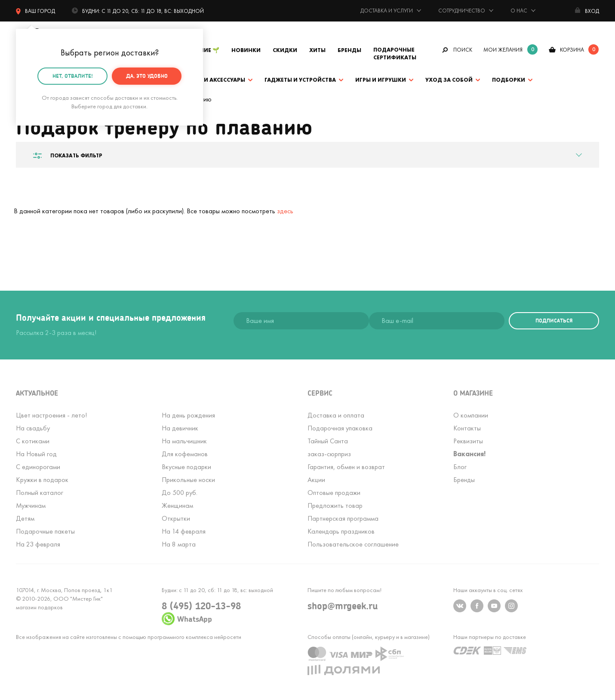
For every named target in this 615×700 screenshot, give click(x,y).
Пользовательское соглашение (353, 544)
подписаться (554, 321)
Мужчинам (31, 505)
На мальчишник (184, 441)
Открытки (176, 518)
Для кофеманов (185, 454)
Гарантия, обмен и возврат (346, 467)
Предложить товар (335, 505)
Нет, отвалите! (73, 76)
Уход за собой (449, 80)
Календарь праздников (341, 531)
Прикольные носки (188, 480)
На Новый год (36, 454)
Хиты (317, 50)
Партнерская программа (343, 518)
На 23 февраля (38, 544)
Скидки (285, 50)
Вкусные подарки (186, 467)
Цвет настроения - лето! (51, 415)
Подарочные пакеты (45, 531)
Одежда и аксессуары (211, 80)
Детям (25, 518)
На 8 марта (179, 544)
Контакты (467, 428)
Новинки (246, 50)
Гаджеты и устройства (300, 80)
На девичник (180, 428)
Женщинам (177, 505)
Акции (316, 480)
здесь (285, 211)
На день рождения (188, 415)
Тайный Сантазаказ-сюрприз (329, 447)
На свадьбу (33, 428)
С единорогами (38, 467)
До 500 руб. (180, 493)
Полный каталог (40, 493)
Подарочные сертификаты (395, 54)
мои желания (503, 50)
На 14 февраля (184, 531)
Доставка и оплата (336, 415)
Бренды (349, 50)
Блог (460, 467)
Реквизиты (468, 441)
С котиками (33, 441)
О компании (471, 415)
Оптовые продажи (334, 493)
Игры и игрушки (381, 80)
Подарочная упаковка (340, 428)
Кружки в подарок (42, 480)
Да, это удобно (147, 76)
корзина (572, 50)
